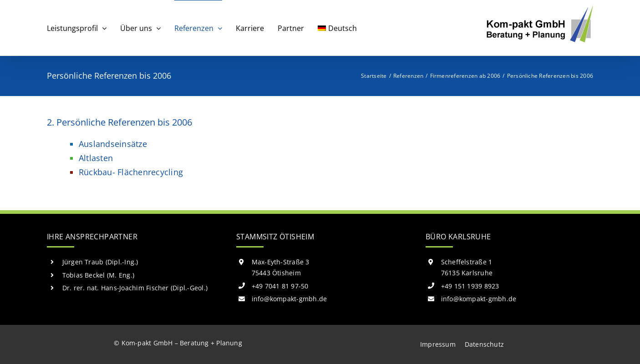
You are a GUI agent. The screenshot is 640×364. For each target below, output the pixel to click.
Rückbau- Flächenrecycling (131, 172)
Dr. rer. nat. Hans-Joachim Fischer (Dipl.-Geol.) (135, 288)
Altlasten (96, 158)
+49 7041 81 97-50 (280, 286)
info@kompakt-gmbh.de (290, 299)
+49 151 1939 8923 (470, 286)
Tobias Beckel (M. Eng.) (99, 275)
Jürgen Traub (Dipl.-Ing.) (100, 262)
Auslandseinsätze (113, 144)
